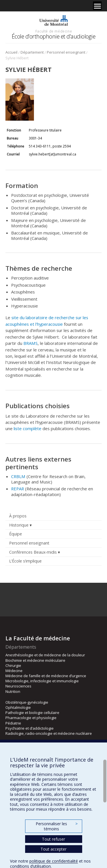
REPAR (18, 489)
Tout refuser (53, 839)
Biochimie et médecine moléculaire (35, 660)
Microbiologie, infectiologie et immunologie (42, 681)
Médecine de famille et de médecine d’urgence (46, 676)
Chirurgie (13, 665)
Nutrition (13, 691)
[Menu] (97, 6)
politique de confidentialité (54, 861)
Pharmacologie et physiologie (31, 718)
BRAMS (31, 343)
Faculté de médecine (54, 31)
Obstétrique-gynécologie (27, 702)
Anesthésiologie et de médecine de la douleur (45, 655)
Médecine (14, 671)
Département (32, 52)
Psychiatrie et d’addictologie (30, 728)
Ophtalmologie (18, 707)
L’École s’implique (25, 561)
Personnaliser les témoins (56, 826)
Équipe (16, 534)
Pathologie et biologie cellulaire (32, 713)
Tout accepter (53, 849)
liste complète (28, 428)
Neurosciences (18, 686)
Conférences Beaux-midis (33, 552)
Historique (19, 525)
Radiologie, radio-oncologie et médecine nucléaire (49, 733)
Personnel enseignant (66, 52)
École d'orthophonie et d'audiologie (54, 36)
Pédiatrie (13, 723)
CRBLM (18, 476)
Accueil (11, 52)
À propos (18, 516)
